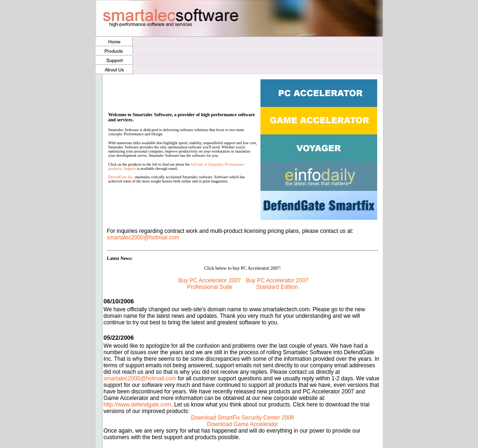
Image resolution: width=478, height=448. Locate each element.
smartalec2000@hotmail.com (143, 238)
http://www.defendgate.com (137, 405)
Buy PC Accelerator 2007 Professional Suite (210, 284)
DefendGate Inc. (121, 177)
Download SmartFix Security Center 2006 (243, 418)
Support (130, 169)
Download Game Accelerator (243, 424)
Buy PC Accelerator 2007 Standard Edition (277, 284)
